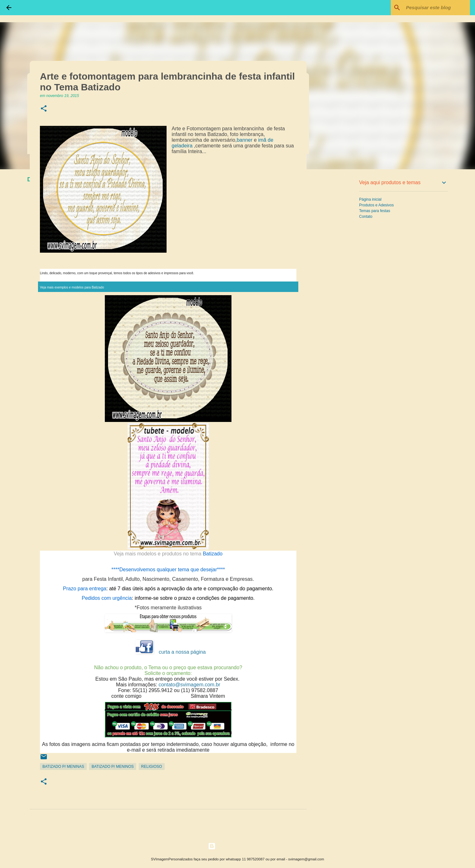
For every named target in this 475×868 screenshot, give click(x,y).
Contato (366, 217)
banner (244, 140)
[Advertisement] (339, 274)
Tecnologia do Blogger (238, 846)
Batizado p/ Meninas (63, 767)
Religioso (152, 767)
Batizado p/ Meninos (113, 767)
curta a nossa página (182, 652)
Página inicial (370, 199)
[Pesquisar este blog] (437, 8)
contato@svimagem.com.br (190, 685)
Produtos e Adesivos (376, 205)
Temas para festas (375, 211)
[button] (44, 109)
